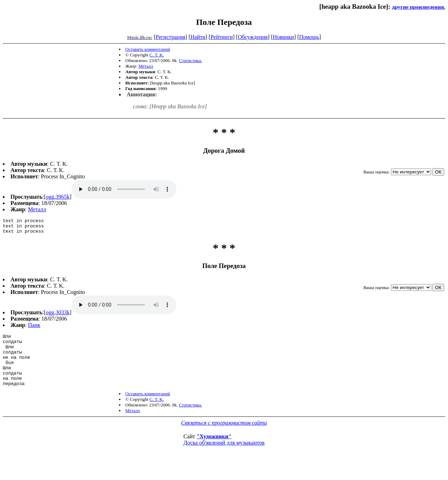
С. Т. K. (157, 55)
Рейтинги (222, 37)
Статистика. (190, 60)
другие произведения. (419, 7)
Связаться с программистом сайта (224, 436)
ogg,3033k (58, 316)
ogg (124, 189)
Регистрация (171, 37)
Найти (198, 37)
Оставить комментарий (148, 49)
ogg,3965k (58, 197)
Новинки (283, 37)
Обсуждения (253, 37)
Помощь (309, 37)
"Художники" (214, 450)
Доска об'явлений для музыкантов (224, 456)
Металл (146, 66)
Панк (34, 328)
